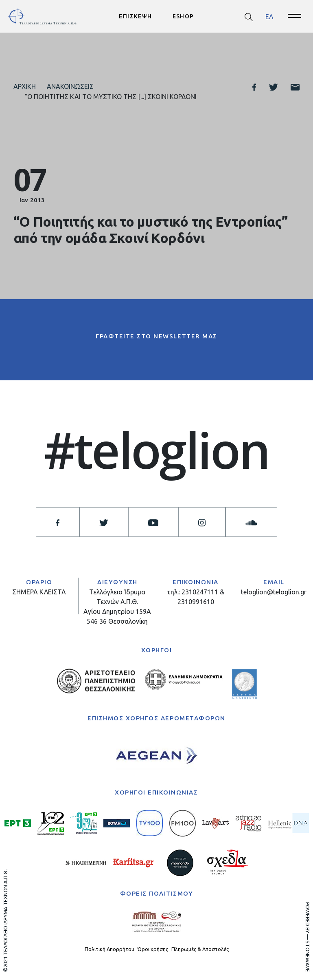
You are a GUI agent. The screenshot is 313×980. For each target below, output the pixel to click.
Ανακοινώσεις (70, 86)
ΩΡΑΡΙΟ (39, 582)
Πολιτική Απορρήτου (109, 949)
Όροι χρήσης (153, 949)
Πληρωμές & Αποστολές (200, 949)
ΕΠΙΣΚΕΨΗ (135, 16)
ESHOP (183, 16)
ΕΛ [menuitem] (269, 16)
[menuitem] (269, 17)
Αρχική (25, 86)
